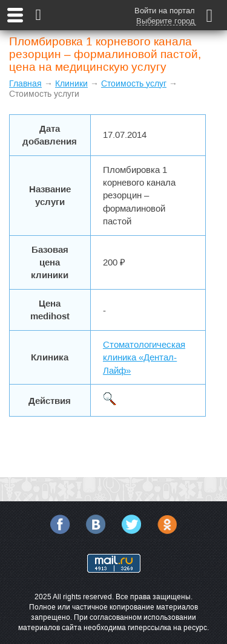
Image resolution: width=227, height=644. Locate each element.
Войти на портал (165, 11)
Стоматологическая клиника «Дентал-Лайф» (144, 357)
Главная (25, 83)
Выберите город (166, 21)
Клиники (71, 83)
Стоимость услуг (134, 83)
